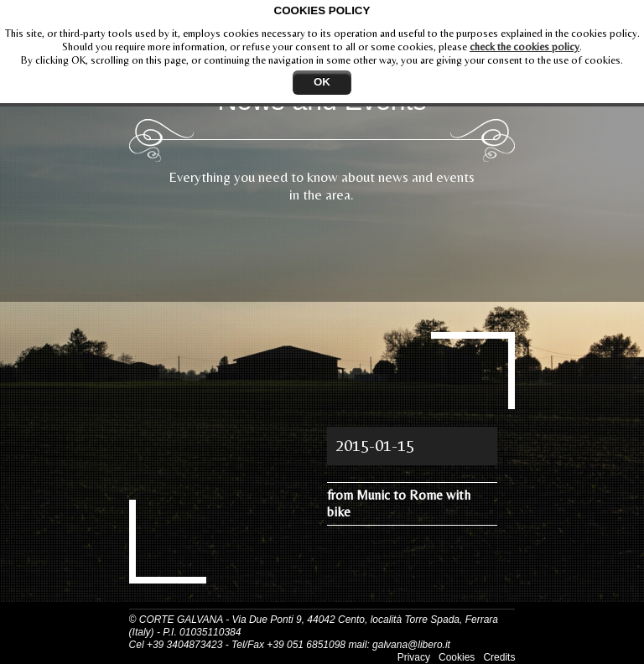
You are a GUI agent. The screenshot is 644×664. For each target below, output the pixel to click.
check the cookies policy (525, 47)
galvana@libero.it (411, 645)
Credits (499, 657)
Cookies (457, 657)
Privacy (414, 657)
